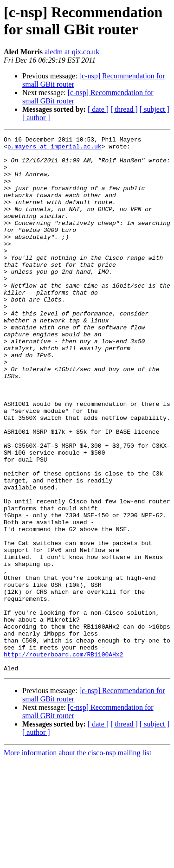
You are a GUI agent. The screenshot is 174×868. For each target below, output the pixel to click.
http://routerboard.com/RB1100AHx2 (63, 759)
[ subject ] (155, 109)
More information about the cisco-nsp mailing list (77, 860)
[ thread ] (124, 109)
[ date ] (98, 109)
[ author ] (36, 118)
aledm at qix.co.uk (72, 52)
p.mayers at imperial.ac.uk (55, 149)
